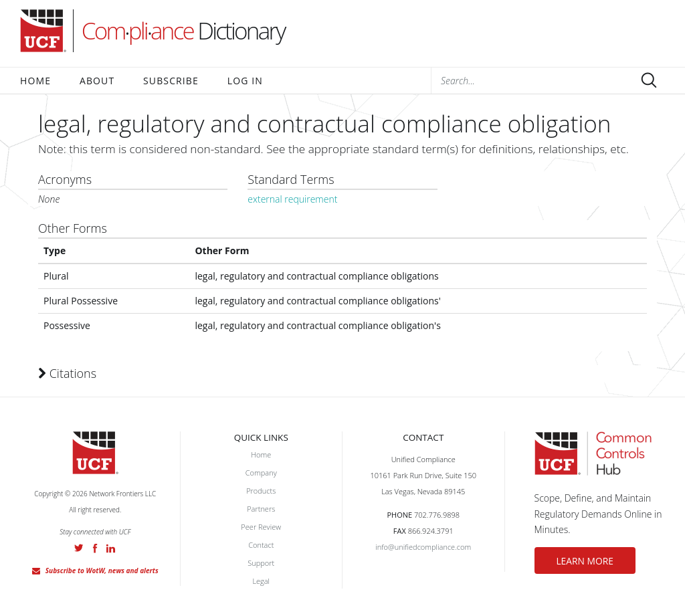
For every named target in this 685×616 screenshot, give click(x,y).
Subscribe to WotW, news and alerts (102, 571)
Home (35, 81)
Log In (245, 81)
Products (261, 491)
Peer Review (261, 527)
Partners (261, 509)
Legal (261, 581)
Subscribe (171, 81)
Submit (649, 80)
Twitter (79, 548)
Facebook (95, 548)
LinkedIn (111, 548)
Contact (261, 545)
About (97, 81)
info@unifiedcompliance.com (423, 547)
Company (261, 473)
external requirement (292, 199)
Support (261, 563)
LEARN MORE (595, 561)
